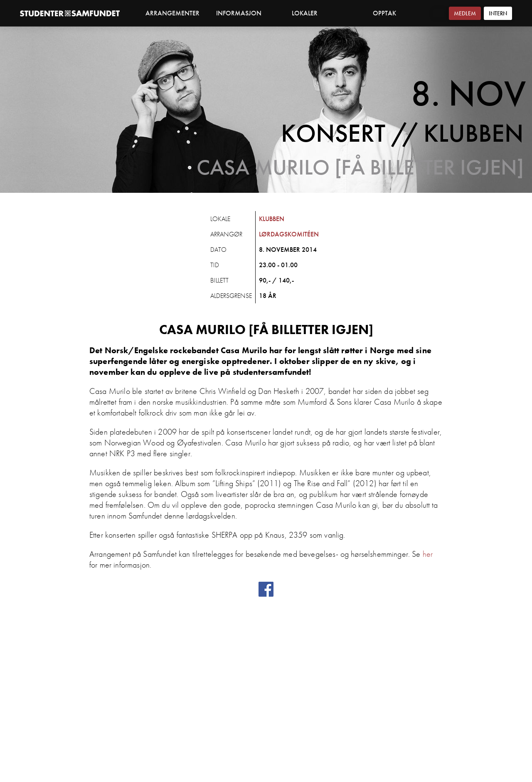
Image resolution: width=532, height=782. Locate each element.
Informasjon (243, 13)
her (428, 554)
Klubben (272, 219)
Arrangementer (172, 13)
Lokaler (309, 13)
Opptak (384, 13)
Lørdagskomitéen (289, 234)
